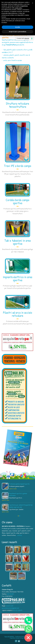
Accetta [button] (17, 27)
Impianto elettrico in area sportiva (17, 279)
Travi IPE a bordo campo (17, 166)
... (25, 486)
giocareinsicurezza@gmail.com (10, 608)
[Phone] (28, 621)
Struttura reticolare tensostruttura (17, 105)
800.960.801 (11, 594)
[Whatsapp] (28, 629)
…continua (19, 535)
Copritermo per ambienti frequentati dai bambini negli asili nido (21, 506)
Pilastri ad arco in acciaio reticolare (17, 314)
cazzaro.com (10, 606)
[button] (33, 3)
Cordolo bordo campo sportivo (17, 201)
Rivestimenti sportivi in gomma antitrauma (18, 494)
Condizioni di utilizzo (20, 637)
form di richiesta (17, 610)
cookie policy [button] (18, 8)
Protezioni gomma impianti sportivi (19, 484)
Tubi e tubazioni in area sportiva (17, 242)
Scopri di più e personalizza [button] (17, 32)
